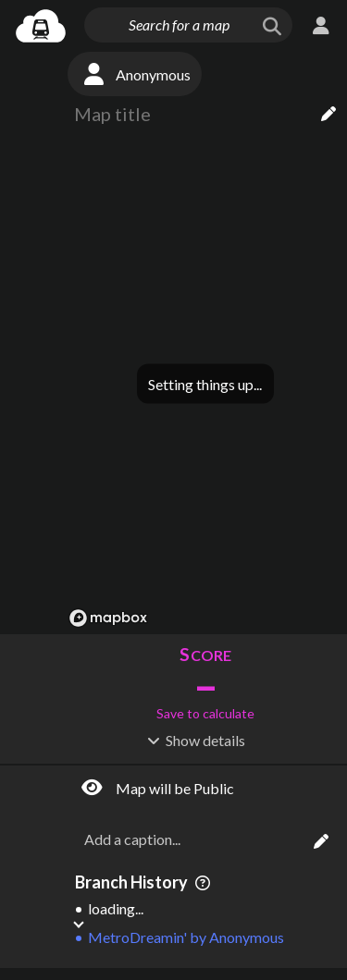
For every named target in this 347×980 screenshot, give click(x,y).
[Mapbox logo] (108, 618)
